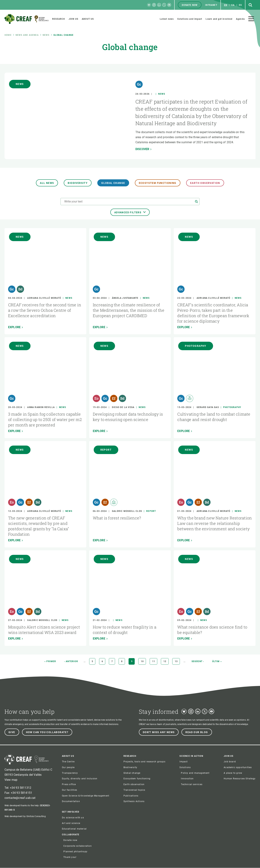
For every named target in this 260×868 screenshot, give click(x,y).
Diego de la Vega (123, 407)
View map (11, 780)
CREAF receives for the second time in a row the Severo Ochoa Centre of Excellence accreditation (45, 310)
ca (233, 5)
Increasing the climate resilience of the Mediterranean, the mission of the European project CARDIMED (129, 310)
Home (8, 35)
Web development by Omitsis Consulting (25, 816)
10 (143, 661)
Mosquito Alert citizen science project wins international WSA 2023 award (44, 630)
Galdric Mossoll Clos (127, 511)
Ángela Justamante (125, 298)
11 (155, 661)
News (46, 35)
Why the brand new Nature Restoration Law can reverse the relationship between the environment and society (214, 523)
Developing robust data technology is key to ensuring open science (128, 417)
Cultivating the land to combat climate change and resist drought (214, 417)
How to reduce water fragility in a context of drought (125, 630)
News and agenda (27, 35)
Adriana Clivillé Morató (44, 298)
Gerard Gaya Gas (208, 407)
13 (177, 661)
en (226, 5)
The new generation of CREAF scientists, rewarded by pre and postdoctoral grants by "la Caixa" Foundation (39, 526)
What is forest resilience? (117, 518)
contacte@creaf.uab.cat (20, 798)
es (240, 5)
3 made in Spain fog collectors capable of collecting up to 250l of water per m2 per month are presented (45, 419)
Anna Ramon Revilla (41, 407)
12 (166, 661)
